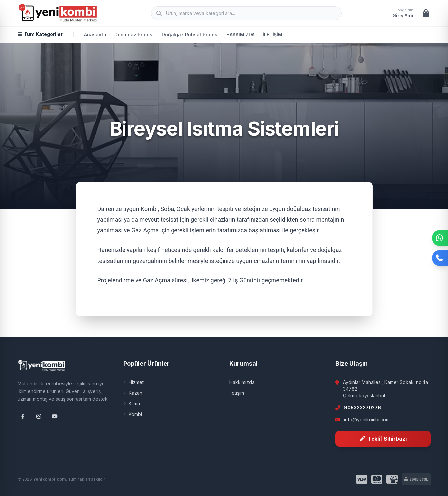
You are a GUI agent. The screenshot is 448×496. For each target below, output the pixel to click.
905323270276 (363, 407)
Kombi (133, 414)
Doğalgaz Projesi (134, 35)
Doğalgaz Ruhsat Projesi (190, 35)
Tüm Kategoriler (40, 34)
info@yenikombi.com (367, 419)
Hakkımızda (242, 382)
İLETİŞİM (273, 35)
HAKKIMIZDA (241, 35)
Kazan (133, 393)
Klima (132, 403)
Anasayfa (95, 35)
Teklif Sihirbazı (383, 439)
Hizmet (134, 382)
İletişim (237, 393)
